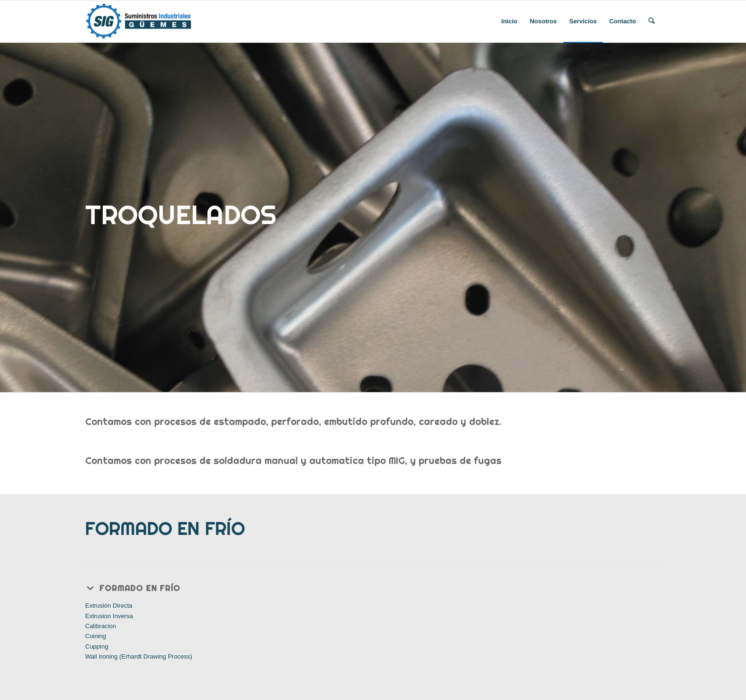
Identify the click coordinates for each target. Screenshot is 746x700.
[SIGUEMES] (139, 21)
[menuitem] (510, 21)
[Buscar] (652, 21)
